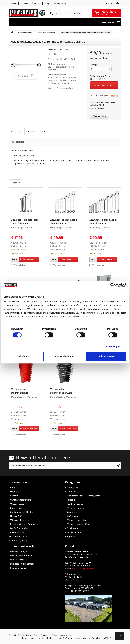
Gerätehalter (73, 516)
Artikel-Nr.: (54, 49)
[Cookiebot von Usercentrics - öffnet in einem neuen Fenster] (113, 285)
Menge (94, 65)
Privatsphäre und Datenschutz (25, 524)
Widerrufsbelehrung (20, 520)
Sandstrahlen (73, 512)
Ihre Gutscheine (18, 568)
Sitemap (45, 635)
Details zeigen (112, 346)
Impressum (16, 508)
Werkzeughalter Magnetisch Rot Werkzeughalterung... (23, 391)
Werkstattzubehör (76, 508)
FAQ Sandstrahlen (19, 536)
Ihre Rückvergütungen (21, 556)
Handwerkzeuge (75, 504)
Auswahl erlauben (65, 356)
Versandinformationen (21, 500)
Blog (47, 3)
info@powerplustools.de (84, 568)
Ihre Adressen (17, 560)
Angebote (71, 536)
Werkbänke (72, 487)
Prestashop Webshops (61, 635)
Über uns (36, 3)
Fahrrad (71, 500)
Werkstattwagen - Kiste (78, 524)
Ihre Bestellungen (19, 551)
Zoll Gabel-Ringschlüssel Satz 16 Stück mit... (103, 221)
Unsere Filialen (18, 504)
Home (14, 3)
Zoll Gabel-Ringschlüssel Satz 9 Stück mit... (64, 221)
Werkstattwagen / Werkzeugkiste (83, 496)
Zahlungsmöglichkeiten (22, 512)
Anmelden (111, 3)
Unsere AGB (16, 516)
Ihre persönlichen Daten (22, 564)
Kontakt (24, 3)
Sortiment (111, 22)
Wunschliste (99, 116)
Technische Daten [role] (36, 131)
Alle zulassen (106, 356)
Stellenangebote (19, 540)
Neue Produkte (74, 532)
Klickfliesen (72, 528)
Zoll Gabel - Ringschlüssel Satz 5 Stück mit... (25, 221)
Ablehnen (24, 356)
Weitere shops (60, 3)
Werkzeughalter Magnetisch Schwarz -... (63, 391)
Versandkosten (102, 58)
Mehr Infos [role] (17, 131)
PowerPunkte (97, 108)
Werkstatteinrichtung (77, 520)
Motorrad (71, 492)
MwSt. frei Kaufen (19, 528)
